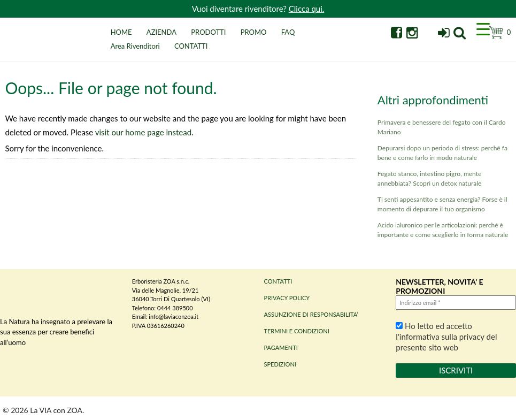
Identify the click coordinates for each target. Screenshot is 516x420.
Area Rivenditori (135, 46)
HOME (121, 32)
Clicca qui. (307, 9)
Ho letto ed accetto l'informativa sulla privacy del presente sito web (446, 337)
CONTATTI (191, 46)
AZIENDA (161, 32)
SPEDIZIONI (280, 364)
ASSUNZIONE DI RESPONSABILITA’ (311, 314)
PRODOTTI (208, 32)
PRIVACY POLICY (287, 298)
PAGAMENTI (281, 348)
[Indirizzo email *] (456, 303)
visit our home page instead (143, 132)
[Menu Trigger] (483, 28)
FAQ (288, 32)
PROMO (254, 32)
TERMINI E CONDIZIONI (297, 331)
